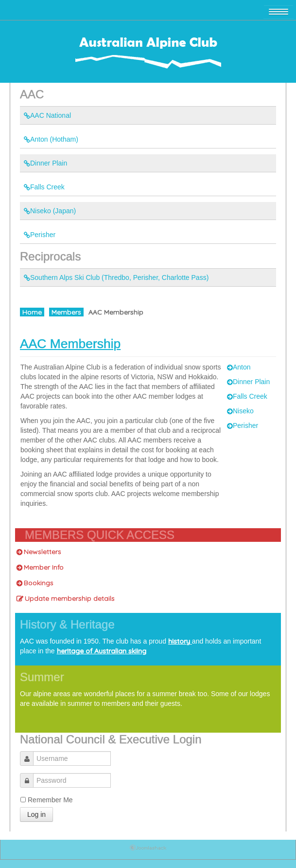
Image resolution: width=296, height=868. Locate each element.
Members (66, 312)
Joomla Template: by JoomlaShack (148, 850)
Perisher (40, 235)
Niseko (240, 411)
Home (32, 312)
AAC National (47, 115)
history (180, 641)
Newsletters (39, 552)
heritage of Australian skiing (102, 651)
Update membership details (66, 598)
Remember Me (50, 800)
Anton (239, 367)
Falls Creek (44, 187)
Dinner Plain (45, 163)
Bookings (35, 583)
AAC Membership (70, 344)
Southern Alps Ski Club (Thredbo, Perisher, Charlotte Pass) (116, 277)
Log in (36, 814)
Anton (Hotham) (51, 139)
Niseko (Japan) (50, 211)
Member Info (40, 567)
